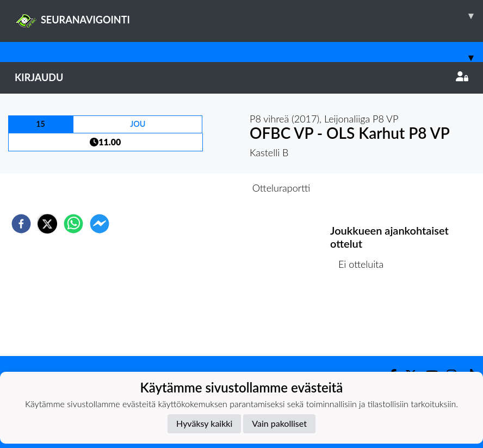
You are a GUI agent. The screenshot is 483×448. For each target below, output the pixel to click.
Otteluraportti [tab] (281, 188)
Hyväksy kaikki (204, 423)
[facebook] (21, 224)
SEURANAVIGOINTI (249, 16)
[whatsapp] (73, 224)
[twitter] (47, 224)
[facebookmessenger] (100, 224)
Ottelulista (365, 319)
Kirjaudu (242, 77)
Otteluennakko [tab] (204, 188)
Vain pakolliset (279, 423)
